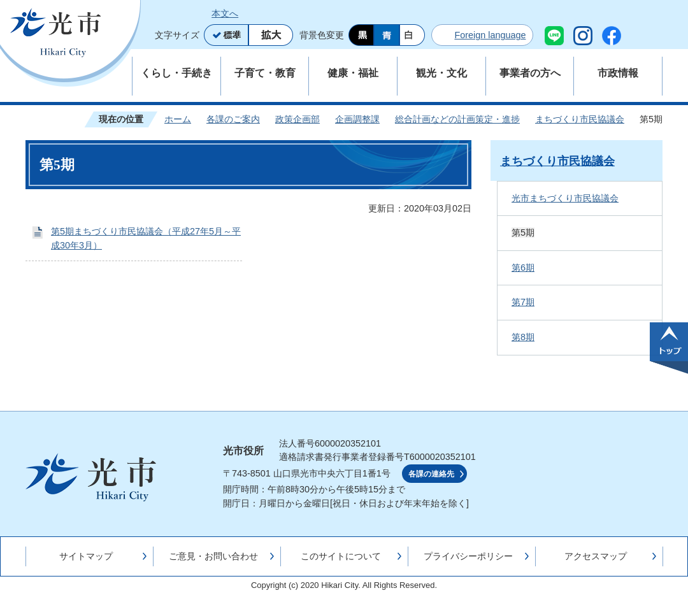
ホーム (178, 119)
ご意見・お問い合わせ (213, 556)
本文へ (225, 13)
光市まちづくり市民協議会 (565, 198)
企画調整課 (357, 119)
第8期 (523, 337)
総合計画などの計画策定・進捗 (457, 119)
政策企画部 (297, 119)
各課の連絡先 (431, 474)
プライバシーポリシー (468, 556)
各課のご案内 (233, 119)
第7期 (523, 302)
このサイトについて (341, 556)
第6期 (523, 268)
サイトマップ (86, 556)
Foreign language (490, 35)
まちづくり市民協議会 (580, 119)
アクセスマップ (596, 556)
